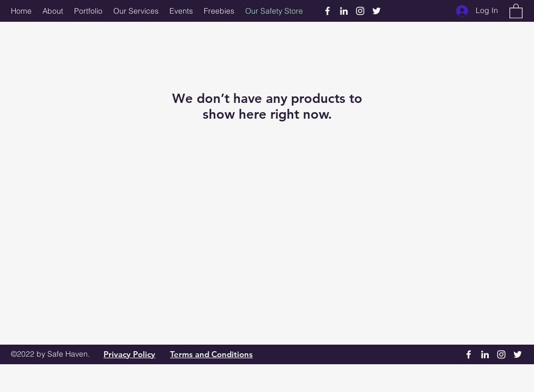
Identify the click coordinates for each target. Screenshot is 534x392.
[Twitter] (377, 11)
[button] (516, 11)
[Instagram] (360, 11)
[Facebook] (327, 11)
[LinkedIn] (344, 11)
